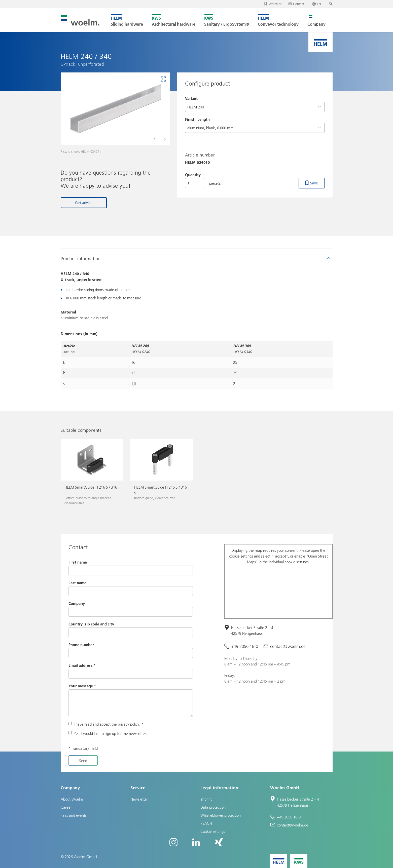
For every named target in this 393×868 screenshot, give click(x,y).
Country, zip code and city (91, 624)
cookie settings (241, 556)
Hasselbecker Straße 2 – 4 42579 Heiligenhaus (252, 630)
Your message (82, 686)
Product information (81, 259)
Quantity (193, 175)
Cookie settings (213, 831)
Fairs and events (74, 815)
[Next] (164, 139)
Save (314, 183)
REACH (206, 823)
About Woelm (72, 799)
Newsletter (139, 799)
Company (77, 603)
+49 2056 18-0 (245, 646)
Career (66, 807)
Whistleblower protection (221, 815)
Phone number (81, 645)
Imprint (206, 799)
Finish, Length (197, 119)
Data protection (213, 807)
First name (78, 562)
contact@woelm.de (288, 646)
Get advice (84, 203)
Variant (191, 98)
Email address (82, 665)
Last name (77, 583)
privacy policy (129, 724)
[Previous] (155, 139)
